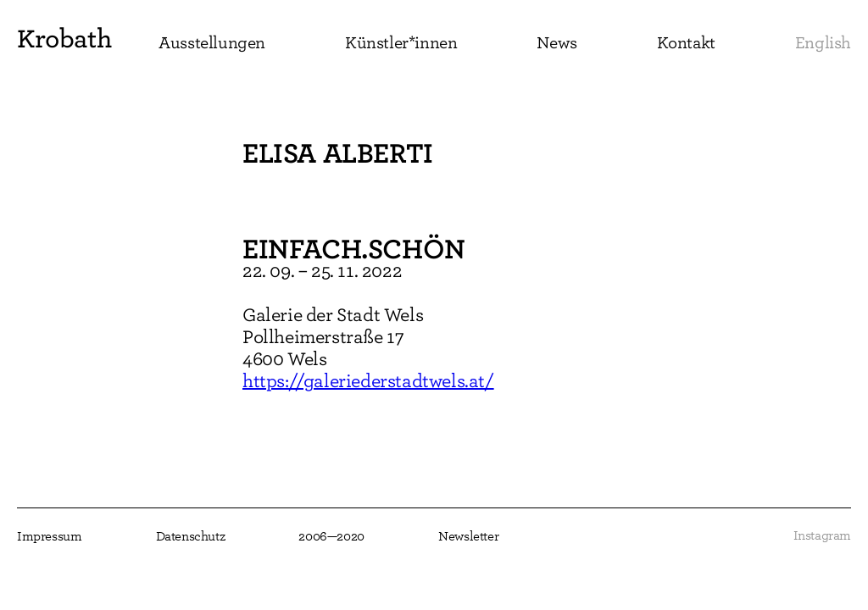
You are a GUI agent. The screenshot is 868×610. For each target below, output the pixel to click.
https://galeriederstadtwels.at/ (368, 381)
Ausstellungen (212, 43)
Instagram (822, 535)
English (823, 43)
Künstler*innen (401, 43)
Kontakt (686, 43)
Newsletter (468, 536)
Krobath (64, 39)
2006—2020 (331, 536)
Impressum (49, 536)
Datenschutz (191, 536)
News (556, 43)
